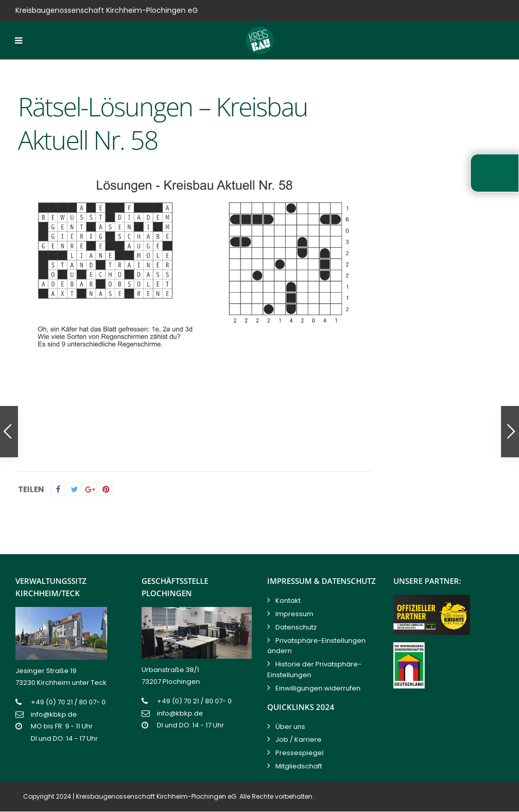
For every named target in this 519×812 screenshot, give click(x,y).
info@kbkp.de (54, 714)
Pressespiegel (300, 753)
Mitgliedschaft (299, 766)
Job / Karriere (298, 739)
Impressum (294, 614)
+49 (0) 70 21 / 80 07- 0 (68, 702)
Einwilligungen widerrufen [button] (318, 688)
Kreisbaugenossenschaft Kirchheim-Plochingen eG (156, 796)
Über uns (290, 727)
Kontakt (288, 601)
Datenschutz (296, 627)
